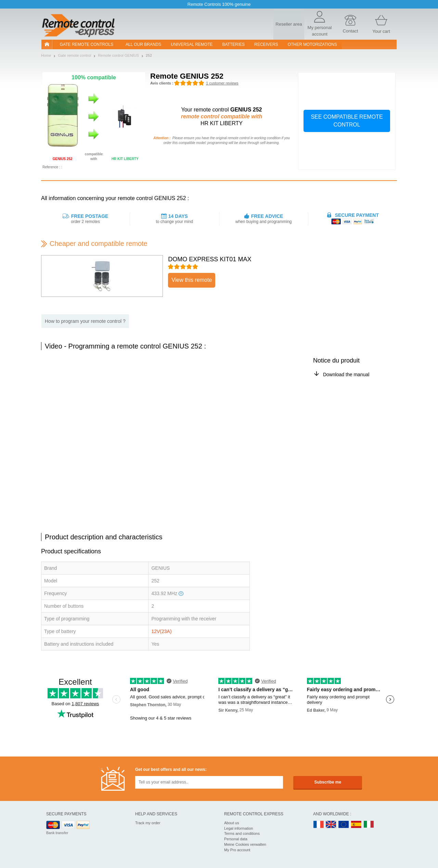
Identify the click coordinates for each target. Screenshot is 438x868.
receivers (266, 44)
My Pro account (237, 850)
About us (231, 823)
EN (344, 825)
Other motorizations (312, 44)
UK (331, 825)
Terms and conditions (242, 833)
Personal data (236, 839)
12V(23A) (161, 631)
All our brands (143, 44)
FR (319, 825)
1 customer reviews (222, 83)
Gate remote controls (87, 44)
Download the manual (346, 374)
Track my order (148, 823)
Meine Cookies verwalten (245, 844)
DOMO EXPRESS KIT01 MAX (210, 259)
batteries (234, 44)
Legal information (239, 828)
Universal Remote (192, 44)
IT (369, 825)
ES (356, 825)
